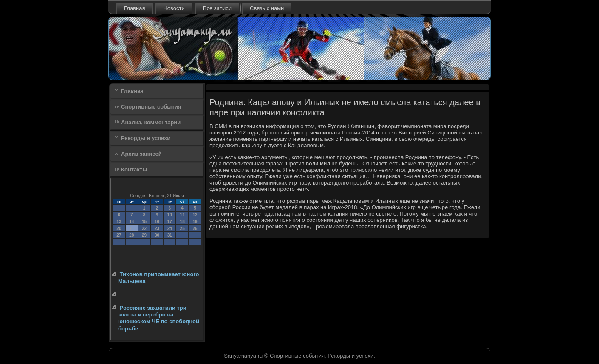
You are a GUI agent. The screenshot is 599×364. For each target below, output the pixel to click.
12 (195, 215)
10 (170, 215)
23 (157, 228)
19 (195, 222)
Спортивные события (151, 107)
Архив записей (141, 154)
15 (144, 222)
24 (170, 228)
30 (157, 235)
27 (119, 235)
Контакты (134, 169)
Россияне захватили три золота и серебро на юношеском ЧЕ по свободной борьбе (159, 318)
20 (119, 228)
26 (195, 228)
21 (131, 228)
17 (170, 222)
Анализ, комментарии (151, 122)
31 (170, 235)
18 (182, 222)
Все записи (217, 8)
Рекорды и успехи (146, 138)
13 (119, 222)
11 (182, 215)
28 (131, 235)
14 (131, 222)
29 (144, 235)
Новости (174, 8)
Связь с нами (267, 8)
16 (157, 222)
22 (144, 228)
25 (182, 228)
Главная (134, 8)
